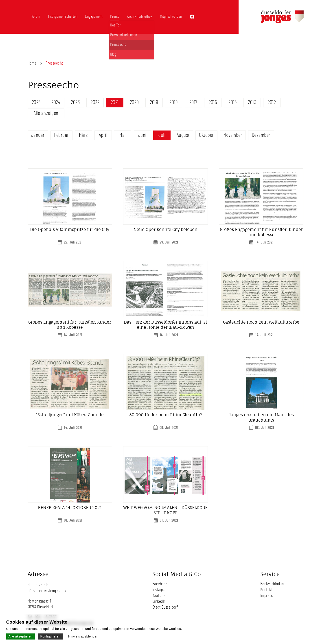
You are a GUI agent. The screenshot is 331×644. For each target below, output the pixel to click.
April (103, 135)
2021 (115, 102)
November (233, 135)
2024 (56, 102)
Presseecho (55, 63)
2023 (75, 102)
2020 (134, 102)
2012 (272, 102)
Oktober (206, 135)
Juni (142, 135)
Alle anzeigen (46, 113)
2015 (232, 102)
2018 (174, 102)
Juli (162, 135)
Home (32, 63)
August (183, 135)
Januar (38, 135)
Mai (123, 135)
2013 (252, 102)
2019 (154, 102)
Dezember (261, 135)
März (83, 135)
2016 (213, 102)
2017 (193, 102)
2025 (36, 102)
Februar (61, 135)
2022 (95, 102)
